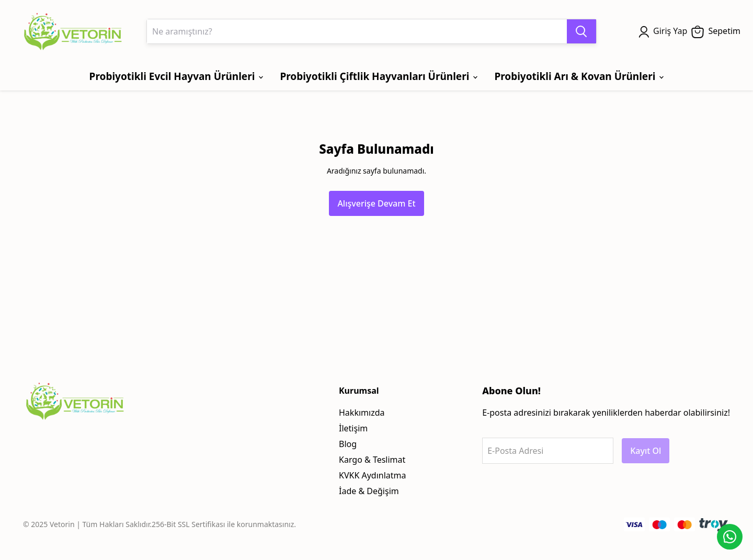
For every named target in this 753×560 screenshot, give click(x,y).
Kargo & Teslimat (372, 460)
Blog (348, 444)
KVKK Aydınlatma (373, 475)
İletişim (353, 428)
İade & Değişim (369, 491)
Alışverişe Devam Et (376, 203)
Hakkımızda (362, 413)
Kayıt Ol (646, 451)
